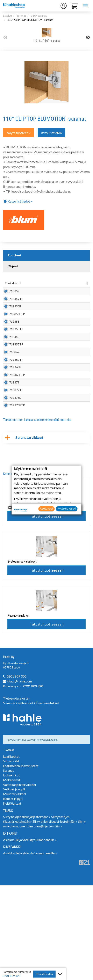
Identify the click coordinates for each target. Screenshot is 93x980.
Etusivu (7, 16)
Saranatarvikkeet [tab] (24, 532)
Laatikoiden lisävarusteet (21, 860)
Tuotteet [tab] (14, 255)
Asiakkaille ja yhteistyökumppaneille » (30, 934)
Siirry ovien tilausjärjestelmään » (55, 916)
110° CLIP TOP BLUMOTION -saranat (30, 20)
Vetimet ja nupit (14, 884)
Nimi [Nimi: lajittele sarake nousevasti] (31, 283)
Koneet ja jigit (13, 893)
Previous (5, 37)
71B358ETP (17, 334)
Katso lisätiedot (18, 201)
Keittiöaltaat (12, 898)
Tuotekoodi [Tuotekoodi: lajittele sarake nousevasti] (13, 283)
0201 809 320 (33, 781)
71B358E (15, 321)
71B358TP (16, 362)
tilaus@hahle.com (20, 776)
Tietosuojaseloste (17, 793)
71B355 (14, 376)
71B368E (15, 427)
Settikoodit (11, 855)
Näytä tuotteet (19, 133)
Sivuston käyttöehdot (19, 798)
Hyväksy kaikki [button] (67, 509)
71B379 (14, 454)
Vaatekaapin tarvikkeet (20, 879)
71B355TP (16, 387)
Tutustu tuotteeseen (47, 611)
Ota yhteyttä (44, 974)
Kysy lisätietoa (51, 133)
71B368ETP (17, 441)
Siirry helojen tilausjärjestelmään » (27, 911)
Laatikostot (11, 851)
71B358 (14, 348)
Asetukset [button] (46, 509)
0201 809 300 (16, 771)
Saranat (21, 16)
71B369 (14, 399)
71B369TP (16, 413)
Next (88, 37)
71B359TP (16, 307)
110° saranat (39, 16)
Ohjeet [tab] (13, 266)
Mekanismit (12, 874)
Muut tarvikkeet (15, 888)
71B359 (14, 293)
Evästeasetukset (47, 798)
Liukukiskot (11, 870)
